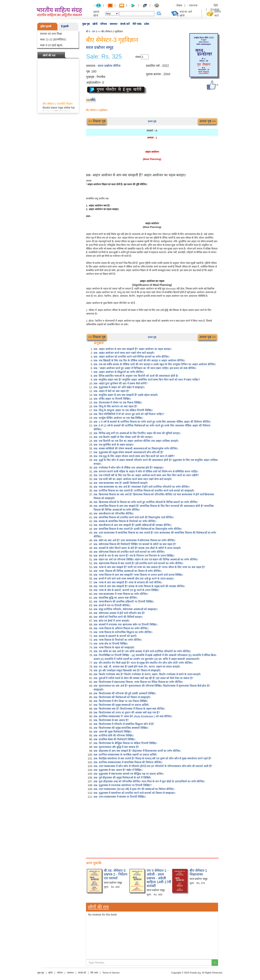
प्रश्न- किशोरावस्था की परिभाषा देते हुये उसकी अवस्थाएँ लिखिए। (125, 693)
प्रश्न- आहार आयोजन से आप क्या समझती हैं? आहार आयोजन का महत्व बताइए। (133, 349)
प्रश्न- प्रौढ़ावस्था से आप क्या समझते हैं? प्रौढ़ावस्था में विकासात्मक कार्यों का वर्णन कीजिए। (137, 751)
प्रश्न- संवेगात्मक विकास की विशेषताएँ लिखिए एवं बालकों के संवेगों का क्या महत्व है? (135, 544)
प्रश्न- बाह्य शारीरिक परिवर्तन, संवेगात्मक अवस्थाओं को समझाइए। (126, 609)
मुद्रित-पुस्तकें (46, 26)
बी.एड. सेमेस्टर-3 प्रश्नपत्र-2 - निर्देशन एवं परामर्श (116, 874)
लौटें (93, 100)
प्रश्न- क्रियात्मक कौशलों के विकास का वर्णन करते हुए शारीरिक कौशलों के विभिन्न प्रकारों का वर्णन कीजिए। (146, 502)
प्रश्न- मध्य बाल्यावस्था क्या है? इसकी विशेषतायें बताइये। (121, 483)
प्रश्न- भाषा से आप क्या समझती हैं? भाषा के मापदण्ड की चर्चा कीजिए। (128, 582)
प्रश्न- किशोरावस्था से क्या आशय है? (111, 720)
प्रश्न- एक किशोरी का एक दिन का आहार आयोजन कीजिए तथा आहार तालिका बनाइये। (136, 441)
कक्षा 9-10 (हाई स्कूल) (51, 45)
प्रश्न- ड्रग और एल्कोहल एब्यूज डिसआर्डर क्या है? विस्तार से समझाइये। (127, 670)
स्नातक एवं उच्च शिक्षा (51, 34)
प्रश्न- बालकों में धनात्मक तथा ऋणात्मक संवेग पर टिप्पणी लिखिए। (126, 625)
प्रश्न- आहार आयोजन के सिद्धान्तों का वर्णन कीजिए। (119, 372)
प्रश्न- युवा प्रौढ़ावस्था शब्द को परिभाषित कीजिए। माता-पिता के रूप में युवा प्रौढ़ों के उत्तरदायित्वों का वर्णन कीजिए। (149, 781)
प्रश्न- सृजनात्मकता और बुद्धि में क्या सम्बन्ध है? (116, 747)
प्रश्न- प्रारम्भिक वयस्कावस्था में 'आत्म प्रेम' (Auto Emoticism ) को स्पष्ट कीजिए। (133, 716)
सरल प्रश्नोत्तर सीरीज (109, 66)
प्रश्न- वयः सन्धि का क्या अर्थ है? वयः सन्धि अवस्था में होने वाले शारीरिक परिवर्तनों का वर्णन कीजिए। (142, 651)
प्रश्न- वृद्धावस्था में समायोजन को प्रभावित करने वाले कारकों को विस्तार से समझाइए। (134, 793)
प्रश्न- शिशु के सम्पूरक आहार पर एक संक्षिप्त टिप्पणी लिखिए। (123, 410)
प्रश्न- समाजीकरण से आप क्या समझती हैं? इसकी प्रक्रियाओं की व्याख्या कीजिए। (133, 525)
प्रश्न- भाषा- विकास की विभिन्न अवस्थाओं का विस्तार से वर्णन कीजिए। (128, 571)
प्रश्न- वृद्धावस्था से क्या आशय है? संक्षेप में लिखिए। (118, 770)
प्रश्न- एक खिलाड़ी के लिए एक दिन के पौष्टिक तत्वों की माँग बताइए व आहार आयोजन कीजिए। (139, 360)
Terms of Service (111, 973)
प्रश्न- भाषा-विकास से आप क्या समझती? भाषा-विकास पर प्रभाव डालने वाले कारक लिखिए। (138, 575)
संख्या (138, 57)
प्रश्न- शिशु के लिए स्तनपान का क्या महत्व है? (115, 406)
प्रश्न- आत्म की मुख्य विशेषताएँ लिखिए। (113, 732)
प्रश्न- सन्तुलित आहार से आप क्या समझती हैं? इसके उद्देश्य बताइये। (126, 395)
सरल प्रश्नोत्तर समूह (100, 47)
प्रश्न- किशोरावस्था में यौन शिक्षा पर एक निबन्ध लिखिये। (121, 701)
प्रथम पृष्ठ (152, 121)
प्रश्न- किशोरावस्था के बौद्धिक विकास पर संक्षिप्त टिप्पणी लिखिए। (125, 743)
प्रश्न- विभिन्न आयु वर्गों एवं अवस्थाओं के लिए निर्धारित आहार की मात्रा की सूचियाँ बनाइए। (137, 433)
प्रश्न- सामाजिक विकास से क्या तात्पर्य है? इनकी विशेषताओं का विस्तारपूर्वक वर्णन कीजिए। (138, 529)
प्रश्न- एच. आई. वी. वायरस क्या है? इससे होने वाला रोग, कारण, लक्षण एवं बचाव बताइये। (137, 667)
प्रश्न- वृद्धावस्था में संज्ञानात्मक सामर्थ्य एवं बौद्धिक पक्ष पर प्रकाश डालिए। (129, 774)
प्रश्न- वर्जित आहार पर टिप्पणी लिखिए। (112, 399)
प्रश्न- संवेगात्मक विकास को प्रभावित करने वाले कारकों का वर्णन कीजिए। (129, 552)
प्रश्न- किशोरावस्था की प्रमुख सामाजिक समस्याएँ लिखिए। (121, 728)
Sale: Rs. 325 (104, 57)
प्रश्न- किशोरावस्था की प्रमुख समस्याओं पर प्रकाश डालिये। (121, 705)
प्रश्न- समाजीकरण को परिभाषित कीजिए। (114, 514)
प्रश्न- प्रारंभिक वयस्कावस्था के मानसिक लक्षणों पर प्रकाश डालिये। (125, 755)
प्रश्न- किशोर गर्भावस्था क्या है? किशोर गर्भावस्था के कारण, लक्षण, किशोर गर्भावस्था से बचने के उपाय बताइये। (147, 674)
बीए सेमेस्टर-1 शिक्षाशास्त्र (198, 872)
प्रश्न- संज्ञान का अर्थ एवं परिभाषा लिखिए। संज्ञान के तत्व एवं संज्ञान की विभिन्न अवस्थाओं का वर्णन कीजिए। (146, 559)
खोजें (95, 24)
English (215, 9)
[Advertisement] (152, 827)
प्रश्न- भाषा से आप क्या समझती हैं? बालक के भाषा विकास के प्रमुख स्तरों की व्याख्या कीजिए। (139, 586)
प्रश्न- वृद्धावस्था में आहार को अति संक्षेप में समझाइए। (119, 387)
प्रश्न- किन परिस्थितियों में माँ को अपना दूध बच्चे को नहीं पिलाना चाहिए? (129, 414)
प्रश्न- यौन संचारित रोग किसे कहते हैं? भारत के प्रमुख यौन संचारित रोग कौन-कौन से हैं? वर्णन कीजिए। (143, 663)
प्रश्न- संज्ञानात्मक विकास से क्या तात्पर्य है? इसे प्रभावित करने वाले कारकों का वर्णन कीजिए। (138, 563)
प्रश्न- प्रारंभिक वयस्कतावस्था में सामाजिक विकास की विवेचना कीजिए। (128, 762)
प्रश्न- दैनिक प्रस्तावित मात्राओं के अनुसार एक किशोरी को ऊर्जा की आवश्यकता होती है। (136, 376)
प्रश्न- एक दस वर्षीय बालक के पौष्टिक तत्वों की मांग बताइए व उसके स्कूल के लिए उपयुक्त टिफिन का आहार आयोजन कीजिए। (155, 364)
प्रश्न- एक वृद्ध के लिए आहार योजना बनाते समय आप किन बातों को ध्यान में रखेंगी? (134, 456)
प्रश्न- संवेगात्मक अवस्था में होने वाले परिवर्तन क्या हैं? (119, 613)
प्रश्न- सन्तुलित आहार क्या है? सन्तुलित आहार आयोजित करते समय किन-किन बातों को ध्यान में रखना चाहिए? (147, 380)
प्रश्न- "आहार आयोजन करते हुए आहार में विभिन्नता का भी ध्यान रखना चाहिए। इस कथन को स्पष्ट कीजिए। (145, 368)
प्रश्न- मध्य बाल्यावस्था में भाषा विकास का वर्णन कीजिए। (121, 594)
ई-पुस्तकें (65, 26)
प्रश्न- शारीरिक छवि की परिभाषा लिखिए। (114, 735)
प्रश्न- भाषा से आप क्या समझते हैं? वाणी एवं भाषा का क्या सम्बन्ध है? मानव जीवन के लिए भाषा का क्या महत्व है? (149, 567)
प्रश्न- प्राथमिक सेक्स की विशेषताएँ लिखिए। (114, 739)
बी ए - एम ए (92, 31)
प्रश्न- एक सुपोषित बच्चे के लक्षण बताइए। (114, 445)
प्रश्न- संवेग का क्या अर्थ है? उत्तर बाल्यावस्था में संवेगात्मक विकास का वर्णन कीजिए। (134, 540)
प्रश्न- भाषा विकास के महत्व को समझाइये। (114, 647)
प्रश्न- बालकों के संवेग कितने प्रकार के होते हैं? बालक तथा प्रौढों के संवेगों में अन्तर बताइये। (137, 548)
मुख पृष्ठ (86, 24)
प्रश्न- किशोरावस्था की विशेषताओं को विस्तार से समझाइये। (122, 697)
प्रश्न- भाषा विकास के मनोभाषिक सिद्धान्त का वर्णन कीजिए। (123, 632)
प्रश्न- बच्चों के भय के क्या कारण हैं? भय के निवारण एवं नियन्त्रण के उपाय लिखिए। (134, 556)
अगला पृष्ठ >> (208, 121)
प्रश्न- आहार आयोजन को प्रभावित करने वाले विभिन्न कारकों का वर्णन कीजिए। (132, 357)
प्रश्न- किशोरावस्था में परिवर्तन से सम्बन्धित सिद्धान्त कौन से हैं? (124, 724)
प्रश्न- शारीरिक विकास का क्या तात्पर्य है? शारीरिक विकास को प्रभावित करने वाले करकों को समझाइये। (144, 491)
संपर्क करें (125, 24)
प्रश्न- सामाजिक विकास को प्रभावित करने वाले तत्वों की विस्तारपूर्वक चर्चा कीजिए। (134, 517)
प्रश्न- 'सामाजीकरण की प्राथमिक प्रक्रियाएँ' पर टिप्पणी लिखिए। (124, 602)
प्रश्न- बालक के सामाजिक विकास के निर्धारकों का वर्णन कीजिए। (125, 521)
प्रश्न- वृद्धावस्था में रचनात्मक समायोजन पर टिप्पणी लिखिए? (123, 785)
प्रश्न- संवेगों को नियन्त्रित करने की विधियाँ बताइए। (118, 617)
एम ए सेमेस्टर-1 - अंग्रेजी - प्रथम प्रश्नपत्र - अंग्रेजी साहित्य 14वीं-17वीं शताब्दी (159, 878)
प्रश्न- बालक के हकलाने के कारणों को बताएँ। (115, 636)
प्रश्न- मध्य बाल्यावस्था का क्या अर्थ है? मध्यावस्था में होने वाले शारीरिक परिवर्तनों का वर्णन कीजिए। (142, 487)
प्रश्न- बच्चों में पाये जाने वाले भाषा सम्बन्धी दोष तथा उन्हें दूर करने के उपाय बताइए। (134, 579)
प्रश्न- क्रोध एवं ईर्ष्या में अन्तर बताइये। (112, 621)
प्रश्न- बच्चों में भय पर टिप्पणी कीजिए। (112, 605)
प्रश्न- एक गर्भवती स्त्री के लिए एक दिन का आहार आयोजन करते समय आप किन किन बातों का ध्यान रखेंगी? (146, 475)
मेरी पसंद (137, 24)
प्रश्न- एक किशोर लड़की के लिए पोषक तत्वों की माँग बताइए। (123, 437)
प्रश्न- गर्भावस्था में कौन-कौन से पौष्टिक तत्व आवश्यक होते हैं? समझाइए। (129, 468)
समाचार (114, 24)
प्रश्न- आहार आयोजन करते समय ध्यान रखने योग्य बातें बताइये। (124, 353)
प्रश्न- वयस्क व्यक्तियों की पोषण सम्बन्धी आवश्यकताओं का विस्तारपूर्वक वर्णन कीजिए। (136, 448)
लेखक (179, 5)
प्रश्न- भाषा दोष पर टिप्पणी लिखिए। (111, 644)
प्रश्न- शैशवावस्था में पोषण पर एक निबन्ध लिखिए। (118, 403)
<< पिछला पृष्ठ (97, 121)
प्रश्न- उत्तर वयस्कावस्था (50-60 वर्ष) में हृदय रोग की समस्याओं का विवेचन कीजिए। (134, 789)
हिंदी (216, 5)
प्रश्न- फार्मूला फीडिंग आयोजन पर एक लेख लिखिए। (118, 418)
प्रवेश (147, 24)
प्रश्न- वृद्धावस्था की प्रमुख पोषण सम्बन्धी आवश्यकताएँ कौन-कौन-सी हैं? (128, 452)
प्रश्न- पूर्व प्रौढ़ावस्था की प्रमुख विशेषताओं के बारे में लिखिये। (122, 778)
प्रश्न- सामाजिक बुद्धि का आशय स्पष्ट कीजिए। (116, 598)
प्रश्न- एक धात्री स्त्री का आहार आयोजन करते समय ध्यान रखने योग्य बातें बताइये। (133, 479)
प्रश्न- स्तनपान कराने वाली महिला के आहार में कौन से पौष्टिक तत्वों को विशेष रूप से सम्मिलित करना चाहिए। (146, 471)
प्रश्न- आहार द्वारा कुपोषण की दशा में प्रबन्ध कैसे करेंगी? (121, 383)
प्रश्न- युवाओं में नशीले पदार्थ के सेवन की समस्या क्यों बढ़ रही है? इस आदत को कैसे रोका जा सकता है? (143, 678)
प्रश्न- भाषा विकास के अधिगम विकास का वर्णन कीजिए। (121, 628)
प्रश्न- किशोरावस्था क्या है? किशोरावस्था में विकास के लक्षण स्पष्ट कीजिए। (129, 709)
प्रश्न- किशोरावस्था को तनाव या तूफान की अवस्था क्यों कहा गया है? (127, 713)
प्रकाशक (193, 5)
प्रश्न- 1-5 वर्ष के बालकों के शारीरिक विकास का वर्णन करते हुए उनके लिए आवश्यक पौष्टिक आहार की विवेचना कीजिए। (152, 422)
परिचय (103, 24)
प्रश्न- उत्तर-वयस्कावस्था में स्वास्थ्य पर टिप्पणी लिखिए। (120, 797)
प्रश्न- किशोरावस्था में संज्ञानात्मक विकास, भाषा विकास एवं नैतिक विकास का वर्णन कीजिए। (138, 682)
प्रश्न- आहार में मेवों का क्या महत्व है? (111, 391)
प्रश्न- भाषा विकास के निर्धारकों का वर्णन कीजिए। (118, 640)
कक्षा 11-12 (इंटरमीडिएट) (53, 39)
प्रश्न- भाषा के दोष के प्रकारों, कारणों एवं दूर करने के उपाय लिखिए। (126, 590)
